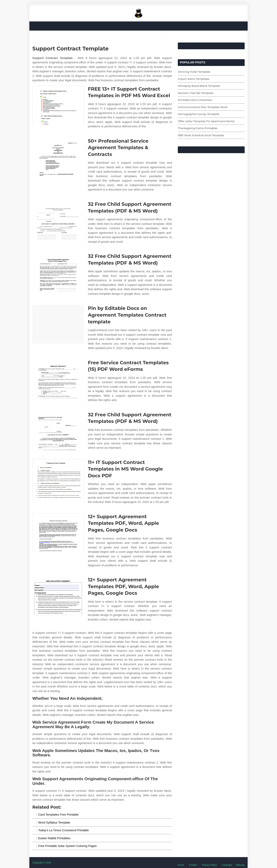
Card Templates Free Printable (58, 814)
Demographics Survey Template (198, 114)
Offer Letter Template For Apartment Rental (206, 121)
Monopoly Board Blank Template (199, 86)
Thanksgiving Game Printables (198, 128)
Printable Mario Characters (195, 100)
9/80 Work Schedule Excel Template (201, 135)
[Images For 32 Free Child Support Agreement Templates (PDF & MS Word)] (58, 220)
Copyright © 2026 (42, 863)
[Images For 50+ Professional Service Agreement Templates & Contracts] (58, 157)
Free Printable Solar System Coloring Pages (67, 846)
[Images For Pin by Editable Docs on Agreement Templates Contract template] (58, 324)
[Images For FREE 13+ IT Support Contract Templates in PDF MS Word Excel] (58, 105)
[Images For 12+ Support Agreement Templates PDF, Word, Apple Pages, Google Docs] (58, 533)
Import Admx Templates (194, 79)
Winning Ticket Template (194, 72)
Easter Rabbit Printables (54, 838)
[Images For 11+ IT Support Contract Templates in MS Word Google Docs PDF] (58, 478)
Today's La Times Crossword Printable (64, 830)
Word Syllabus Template (54, 822)
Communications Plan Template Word (202, 107)
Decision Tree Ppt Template (196, 93)
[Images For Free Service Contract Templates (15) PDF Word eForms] (58, 379)
